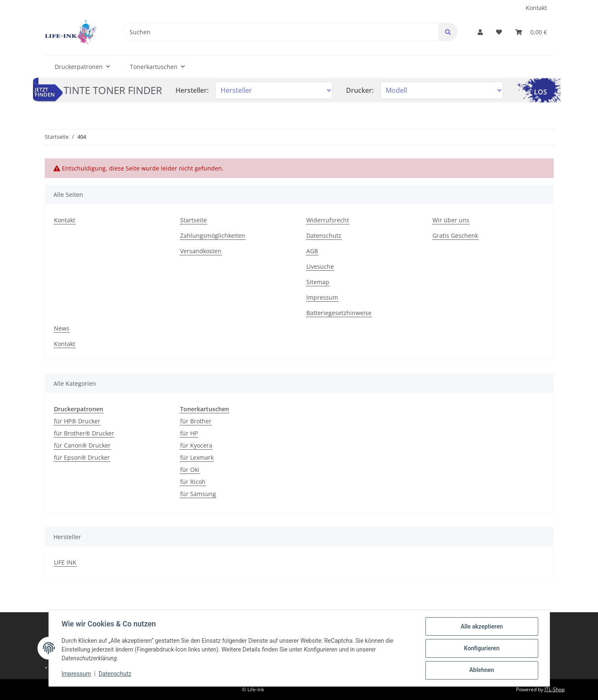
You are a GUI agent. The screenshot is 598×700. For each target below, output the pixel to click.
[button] (480, 32)
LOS (541, 92)
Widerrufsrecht (328, 220)
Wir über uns (451, 220)
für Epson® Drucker (82, 457)
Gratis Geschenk (455, 235)
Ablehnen (481, 670)
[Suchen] (281, 32)
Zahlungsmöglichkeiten (213, 235)
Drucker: (360, 90)
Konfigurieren (481, 649)
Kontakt (536, 8)
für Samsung (198, 494)
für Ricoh (193, 482)
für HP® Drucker (77, 421)
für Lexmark (197, 457)
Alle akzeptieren (481, 627)
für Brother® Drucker (84, 433)
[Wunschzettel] (499, 32)
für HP (189, 433)
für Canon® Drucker (82, 445)
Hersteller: (192, 90)
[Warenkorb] (531, 32)
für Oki (190, 470)
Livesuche (320, 266)
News (62, 328)
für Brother (196, 421)
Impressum (322, 297)
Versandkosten (201, 251)
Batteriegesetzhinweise (339, 313)
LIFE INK (65, 562)
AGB (312, 251)
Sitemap (318, 282)
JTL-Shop (555, 689)
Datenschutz (324, 235)
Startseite (193, 220)
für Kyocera (196, 445)
